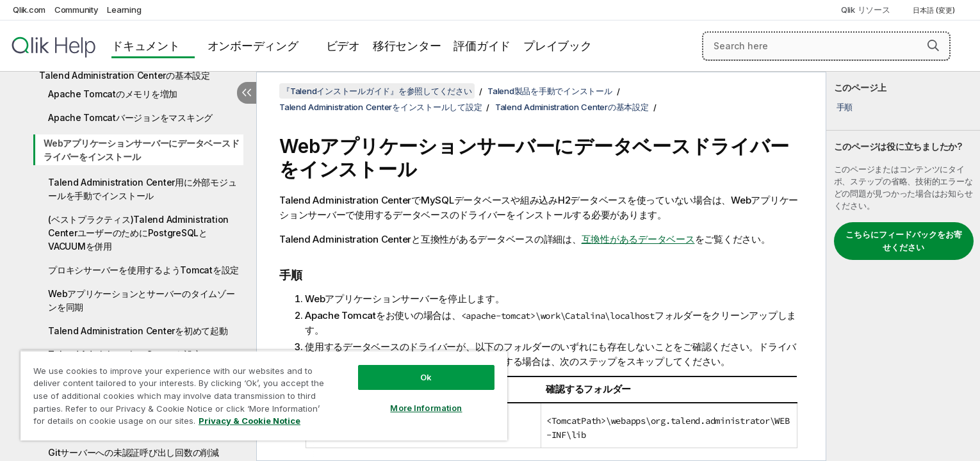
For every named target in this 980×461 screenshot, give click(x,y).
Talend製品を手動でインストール (550, 91)
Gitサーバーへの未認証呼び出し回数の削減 (134, 452)
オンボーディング (253, 46)
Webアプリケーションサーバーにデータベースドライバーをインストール (141, 150)
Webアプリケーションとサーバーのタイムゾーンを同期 (142, 300)
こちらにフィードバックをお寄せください (904, 241)
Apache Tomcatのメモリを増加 (113, 94)
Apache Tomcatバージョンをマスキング (130, 117)
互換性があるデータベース (638, 239)
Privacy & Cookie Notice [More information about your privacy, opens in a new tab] (249, 421)
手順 (845, 107)
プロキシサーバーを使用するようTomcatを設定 (143, 270)
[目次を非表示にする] (247, 93)
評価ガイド (482, 46)
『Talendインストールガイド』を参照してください (377, 91)
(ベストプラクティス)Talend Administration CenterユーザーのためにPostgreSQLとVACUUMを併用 (138, 233)
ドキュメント (146, 46)
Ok (426, 377)
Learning (124, 10)
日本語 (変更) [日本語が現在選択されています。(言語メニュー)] (935, 10)
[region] (264, 395)
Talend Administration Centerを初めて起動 (138, 331)
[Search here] (826, 46)
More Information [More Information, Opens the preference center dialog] (426, 408)
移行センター (407, 46)
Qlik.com (29, 10)
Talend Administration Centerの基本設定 (125, 75)
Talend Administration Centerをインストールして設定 (380, 107)
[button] (933, 45)
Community (77, 10)
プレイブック (558, 46)
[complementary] (903, 266)
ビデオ (343, 46)
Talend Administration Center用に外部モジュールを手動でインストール (142, 189)
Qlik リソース (866, 10)
